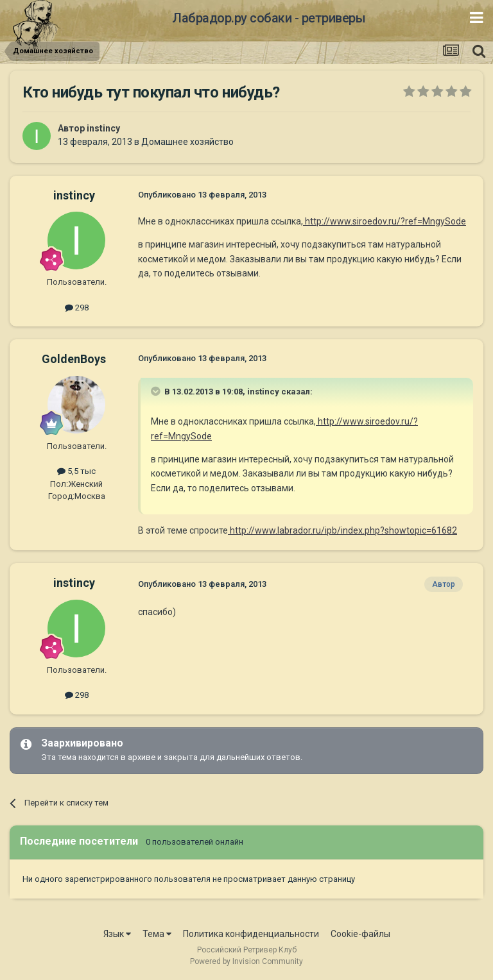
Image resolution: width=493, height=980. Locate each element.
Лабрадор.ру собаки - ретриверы (269, 18)
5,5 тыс (76, 471)
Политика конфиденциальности (251, 934)
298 (77, 308)
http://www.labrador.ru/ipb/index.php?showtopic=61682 (342, 530)
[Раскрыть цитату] (157, 391)
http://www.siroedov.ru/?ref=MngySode (385, 221)
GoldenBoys (74, 359)
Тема (157, 934)
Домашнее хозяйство (187, 142)
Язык (117, 934)
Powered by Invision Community (246, 961)
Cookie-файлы (360, 934)
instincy (103, 128)
